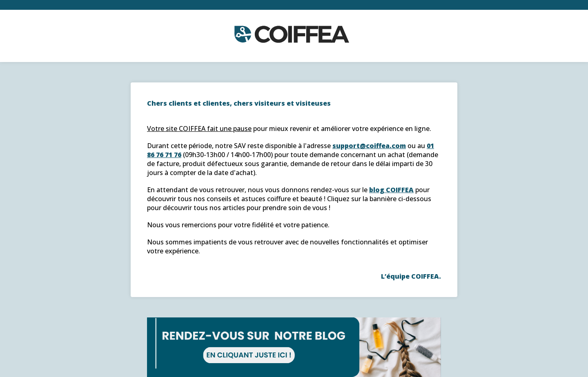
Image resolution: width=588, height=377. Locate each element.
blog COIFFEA (391, 190)
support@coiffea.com (369, 146)
